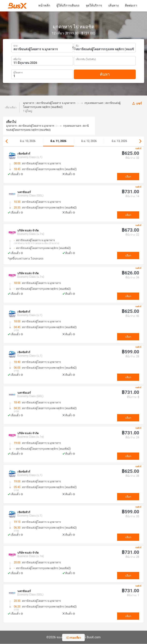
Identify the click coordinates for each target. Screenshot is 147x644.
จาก (15, 45)
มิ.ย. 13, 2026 (119, 141)
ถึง (77, 45)
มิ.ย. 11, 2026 (58, 141)
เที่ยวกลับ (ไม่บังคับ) (86, 59)
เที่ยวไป (17, 59)
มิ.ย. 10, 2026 (28, 141)
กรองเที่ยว (73, 638)
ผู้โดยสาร (18, 72)
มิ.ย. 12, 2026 (89, 141)
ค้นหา (105, 74)
